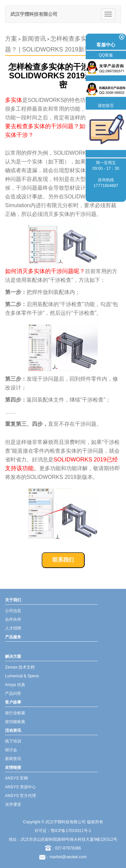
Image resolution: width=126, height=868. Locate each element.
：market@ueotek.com (66, 857)
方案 (11, 39)
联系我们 (63, 560)
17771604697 (106, 186)
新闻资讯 (34, 39)
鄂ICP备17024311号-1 (71, 831)
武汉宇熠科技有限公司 (34, 14)
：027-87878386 (63, 848)
